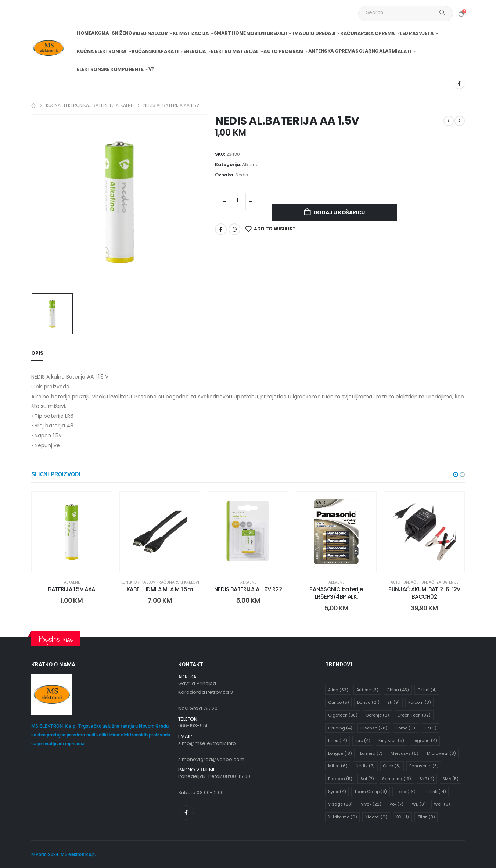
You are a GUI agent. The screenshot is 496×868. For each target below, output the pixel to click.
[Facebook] (459, 83)
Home (84, 33)
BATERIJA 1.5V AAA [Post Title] (72, 589)
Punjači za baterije (439, 582)
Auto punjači (404, 582)
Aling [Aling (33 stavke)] (338, 690)
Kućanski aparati (155, 51)
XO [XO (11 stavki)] (402, 817)
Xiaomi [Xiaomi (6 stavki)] (376, 817)
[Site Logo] (48, 48)
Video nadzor (150, 33)
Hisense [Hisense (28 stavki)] (374, 728)
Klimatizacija (191, 33)
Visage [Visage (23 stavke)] (340, 804)
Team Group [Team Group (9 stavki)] (371, 792)
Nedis (242, 175)
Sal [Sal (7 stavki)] (367, 779)
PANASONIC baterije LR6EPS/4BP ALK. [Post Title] (336, 593)
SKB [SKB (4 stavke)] (427, 779)
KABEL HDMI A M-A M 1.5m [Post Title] (160, 589)
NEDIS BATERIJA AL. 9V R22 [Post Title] (248, 589)
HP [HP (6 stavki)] (430, 728)
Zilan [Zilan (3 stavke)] (426, 817)
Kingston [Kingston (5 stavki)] (391, 740)
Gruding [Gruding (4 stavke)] (340, 728)
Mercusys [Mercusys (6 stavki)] (405, 753)
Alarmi (388, 51)
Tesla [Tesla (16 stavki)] (405, 792)
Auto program (283, 51)
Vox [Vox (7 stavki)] (396, 804)
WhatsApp (234, 229)
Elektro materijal (235, 51)
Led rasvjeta (417, 33)
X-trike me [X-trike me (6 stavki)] (343, 817)
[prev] (449, 121)
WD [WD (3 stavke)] (419, 804)
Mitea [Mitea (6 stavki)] (338, 766)
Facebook (221, 229)
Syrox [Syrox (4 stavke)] (337, 792)
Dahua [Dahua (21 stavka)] (368, 702)
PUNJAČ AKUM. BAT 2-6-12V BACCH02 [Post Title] (424, 593)
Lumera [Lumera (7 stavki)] (371, 753)
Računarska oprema (368, 33)
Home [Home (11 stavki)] (405, 728)
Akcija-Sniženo (112, 33)
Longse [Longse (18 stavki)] (340, 753)
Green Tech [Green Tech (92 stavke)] (414, 715)
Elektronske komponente (110, 69)
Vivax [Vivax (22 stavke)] (371, 804)
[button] (456, 474)
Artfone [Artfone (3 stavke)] (367, 690)
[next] (460, 121)
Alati (405, 51)
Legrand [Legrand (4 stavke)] (425, 740)
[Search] (442, 12)
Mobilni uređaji (267, 33)
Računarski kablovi (179, 582)
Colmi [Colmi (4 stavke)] (427, 690)
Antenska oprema (332, 51)
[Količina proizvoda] (238, 200)
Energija (195, 51)
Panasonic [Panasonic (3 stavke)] (424, 766)
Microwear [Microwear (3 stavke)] (441, 753)
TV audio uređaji (314, 33)
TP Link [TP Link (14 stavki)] (435, 792)
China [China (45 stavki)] (398, 690)
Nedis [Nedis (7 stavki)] (365, 766)
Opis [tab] (37, 353)
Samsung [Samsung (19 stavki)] (397, 779)
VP (152, 69)
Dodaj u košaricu (339, 212)
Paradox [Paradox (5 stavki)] (340, 779)
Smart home (230, 33)
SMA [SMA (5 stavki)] (450, 779)
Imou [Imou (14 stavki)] (338, 740)
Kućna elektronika (102, 51)
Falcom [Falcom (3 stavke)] (420, 702)
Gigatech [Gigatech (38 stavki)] (343, 715)
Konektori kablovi (139, 582)
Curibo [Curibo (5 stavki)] (339, 702)
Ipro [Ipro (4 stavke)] (363, 740)
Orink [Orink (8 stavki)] (392, 766)
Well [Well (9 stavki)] (442, 804)
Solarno (367, 51)
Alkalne (250, 164)
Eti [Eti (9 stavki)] (394, 702)
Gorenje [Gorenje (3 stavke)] (377, 715)
